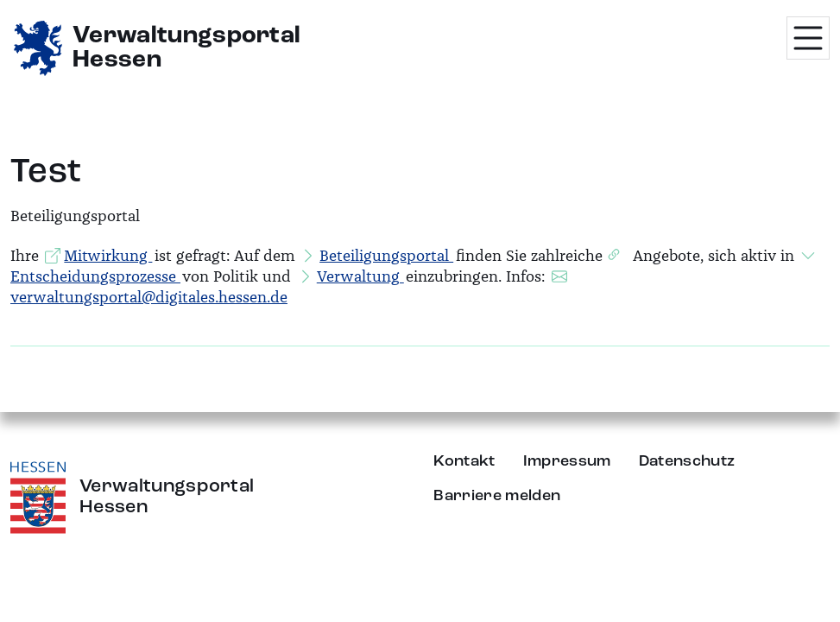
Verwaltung (360, 276)
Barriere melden (497, 496)
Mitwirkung (108, 256)
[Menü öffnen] (808, 38)
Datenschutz (687, 461)
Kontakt (464, 461)
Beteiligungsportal (386, 256)
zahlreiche (567, 256)
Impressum (567, 461)
